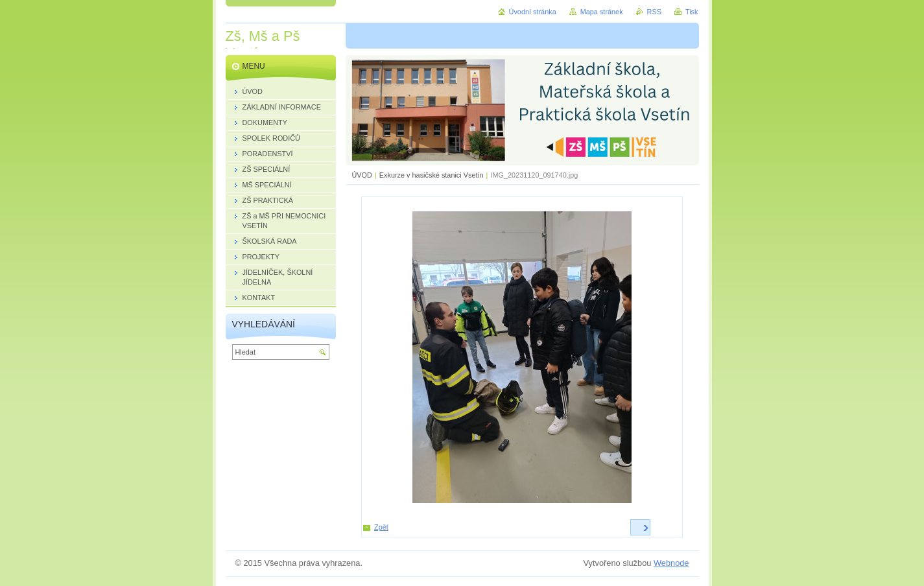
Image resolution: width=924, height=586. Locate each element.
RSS (654, 12)
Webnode (671, 563)
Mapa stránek (602, 12)
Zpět (381, 527)
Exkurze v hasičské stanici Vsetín (432, 175)
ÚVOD (362, 175)
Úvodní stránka (533, 12)
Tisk (692, 12)
